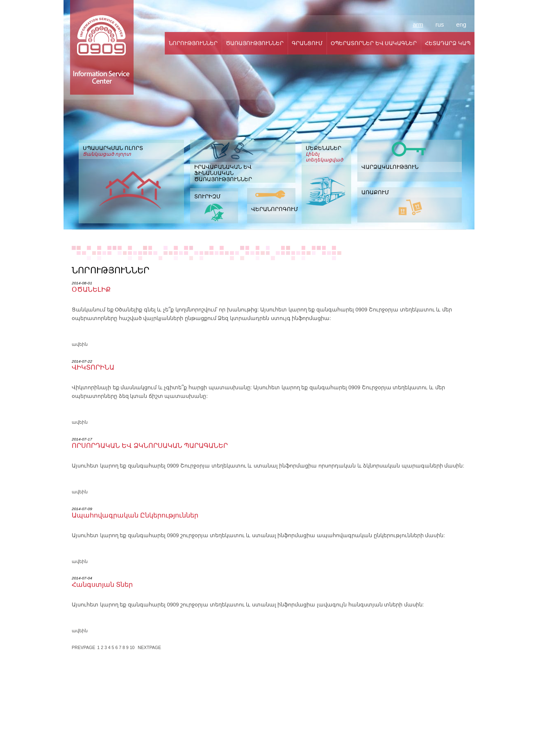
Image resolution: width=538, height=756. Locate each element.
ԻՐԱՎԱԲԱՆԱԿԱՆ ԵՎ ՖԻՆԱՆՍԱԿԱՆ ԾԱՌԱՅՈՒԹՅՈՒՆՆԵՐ (223, 173)
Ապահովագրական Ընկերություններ (135, 515)
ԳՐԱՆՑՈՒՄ (307, 43)
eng (461, 25)
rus (440, 25)
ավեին (80, 344)
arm (418, 25)
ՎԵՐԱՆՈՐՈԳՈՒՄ (273, 209)
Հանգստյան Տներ (102, 585)
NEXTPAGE (149, 647)
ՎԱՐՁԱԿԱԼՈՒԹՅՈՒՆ (390, 167)
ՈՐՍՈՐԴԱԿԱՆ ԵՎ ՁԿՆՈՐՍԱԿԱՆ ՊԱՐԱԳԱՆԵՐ (150, 446)
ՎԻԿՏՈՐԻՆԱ (93, 367)
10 (133, 647)
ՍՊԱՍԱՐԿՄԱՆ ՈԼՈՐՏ (131, 151)
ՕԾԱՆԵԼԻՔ (91, 289)
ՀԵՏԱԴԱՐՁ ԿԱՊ (448, 43)
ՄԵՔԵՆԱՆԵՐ (326, 154)
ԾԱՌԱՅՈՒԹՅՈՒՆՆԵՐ (255, 43)
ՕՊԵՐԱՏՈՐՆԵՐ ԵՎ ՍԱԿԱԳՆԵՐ (374, 43)
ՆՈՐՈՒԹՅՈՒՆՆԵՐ (193, 43)
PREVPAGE (83, 647)
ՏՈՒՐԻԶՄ (207, 196)
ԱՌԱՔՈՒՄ (375, 192)
